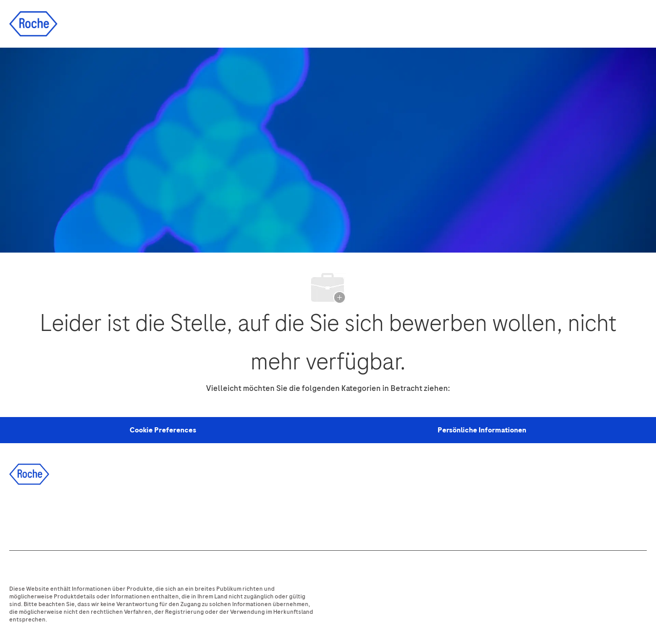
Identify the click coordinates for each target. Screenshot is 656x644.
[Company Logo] (33, 23)
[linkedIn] (51, 515)
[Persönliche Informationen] (482, 430)
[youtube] (134, 515)
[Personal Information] (163, 430)
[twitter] (78, 515)
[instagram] (106, 515)
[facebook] (23, 515)
